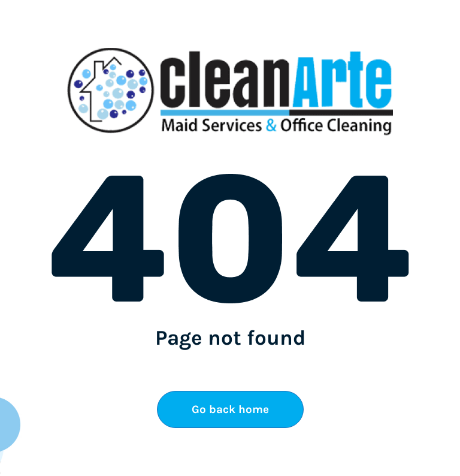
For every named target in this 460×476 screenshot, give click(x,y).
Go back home (230, 409)
